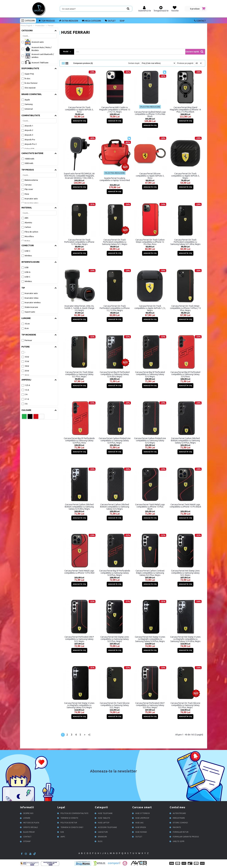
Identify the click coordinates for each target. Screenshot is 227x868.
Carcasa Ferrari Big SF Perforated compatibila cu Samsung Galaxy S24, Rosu (185, 374)
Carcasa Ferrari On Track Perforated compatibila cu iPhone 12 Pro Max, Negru (79, 242)
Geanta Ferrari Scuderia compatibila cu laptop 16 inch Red (115, 179)
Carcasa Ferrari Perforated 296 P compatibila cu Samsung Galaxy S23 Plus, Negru (150, 705)
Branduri (101, 837)
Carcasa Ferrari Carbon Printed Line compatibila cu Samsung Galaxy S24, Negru (150, 440)
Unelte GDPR (177, 841)
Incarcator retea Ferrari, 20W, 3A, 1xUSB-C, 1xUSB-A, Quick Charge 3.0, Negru (79, 308)
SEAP (122, 21)
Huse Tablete (103, 818)
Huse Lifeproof (141, 818)
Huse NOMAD (140, 832)
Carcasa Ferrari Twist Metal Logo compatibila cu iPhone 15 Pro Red (79, 572)
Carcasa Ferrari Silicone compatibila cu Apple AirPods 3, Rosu (150, 176)
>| (89, 734)
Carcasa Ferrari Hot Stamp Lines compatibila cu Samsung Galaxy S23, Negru (185, 573)
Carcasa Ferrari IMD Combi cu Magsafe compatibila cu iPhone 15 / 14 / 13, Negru (115, 109)
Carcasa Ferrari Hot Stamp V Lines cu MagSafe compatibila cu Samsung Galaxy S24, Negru (79, 705)
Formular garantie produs (185, 837)
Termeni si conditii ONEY (71, 827)
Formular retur (179, 832)
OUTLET (138, 837)
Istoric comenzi (179, 822)
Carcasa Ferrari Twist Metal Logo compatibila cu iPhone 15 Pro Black (185, 505)
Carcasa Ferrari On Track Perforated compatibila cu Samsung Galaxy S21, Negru (115, 242)
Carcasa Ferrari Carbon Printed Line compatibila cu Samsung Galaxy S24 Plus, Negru (115, 440)
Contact (26, 837)
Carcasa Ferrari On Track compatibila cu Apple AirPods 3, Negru (185, 176)
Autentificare (178, 813)
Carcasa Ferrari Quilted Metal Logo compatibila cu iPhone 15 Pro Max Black (150, 114)
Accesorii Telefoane (106, 827)
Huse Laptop (102, 822)
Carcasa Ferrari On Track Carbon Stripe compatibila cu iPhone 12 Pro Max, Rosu (150, 242)
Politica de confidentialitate (73, 813)
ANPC (62, 837)
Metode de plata (30, 822)
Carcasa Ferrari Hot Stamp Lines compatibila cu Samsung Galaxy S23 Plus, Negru (115, 639)
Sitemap (26, 841)
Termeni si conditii (68, 818)
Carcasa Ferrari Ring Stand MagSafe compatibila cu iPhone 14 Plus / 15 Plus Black (185, 109)
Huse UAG (138, 822)
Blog (99, 841)
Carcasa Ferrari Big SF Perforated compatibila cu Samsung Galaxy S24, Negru (150, 374)
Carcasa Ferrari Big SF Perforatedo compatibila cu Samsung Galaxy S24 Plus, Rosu (79, 440)
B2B (61, 832)
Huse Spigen (139, 827)
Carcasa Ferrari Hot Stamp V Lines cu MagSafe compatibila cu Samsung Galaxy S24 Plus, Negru (150, 639)
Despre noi (27, 813)
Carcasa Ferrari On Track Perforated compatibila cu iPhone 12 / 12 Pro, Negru (115, 308)
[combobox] (132, 52)
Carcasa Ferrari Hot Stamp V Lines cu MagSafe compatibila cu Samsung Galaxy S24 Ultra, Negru (185, 639)
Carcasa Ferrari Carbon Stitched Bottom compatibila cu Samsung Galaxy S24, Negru (115, 507)
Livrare (26, 818)
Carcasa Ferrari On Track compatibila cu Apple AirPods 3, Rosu (79, 109)
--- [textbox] (77, 52)
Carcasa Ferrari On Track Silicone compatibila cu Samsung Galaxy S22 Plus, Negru (185, 705)
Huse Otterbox (141, 813)
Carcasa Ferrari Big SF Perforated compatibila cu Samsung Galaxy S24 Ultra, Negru (115, 374)
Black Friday (28, 832)
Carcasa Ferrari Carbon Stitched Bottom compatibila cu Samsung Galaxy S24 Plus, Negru (185, 440)
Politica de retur (68, 822)
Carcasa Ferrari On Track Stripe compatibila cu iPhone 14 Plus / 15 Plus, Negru (185, 308)
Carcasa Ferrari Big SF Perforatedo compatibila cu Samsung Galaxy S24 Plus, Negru (115, 573)
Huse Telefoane (104, 813)
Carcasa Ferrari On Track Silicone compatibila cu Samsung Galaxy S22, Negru (115, 705)
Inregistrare (178, 818)
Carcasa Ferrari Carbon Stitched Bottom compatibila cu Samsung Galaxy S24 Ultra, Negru (79, 507)
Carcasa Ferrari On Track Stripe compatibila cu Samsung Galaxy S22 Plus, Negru (79, 374)
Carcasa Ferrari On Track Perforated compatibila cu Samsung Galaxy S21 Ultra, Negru (185, 242)
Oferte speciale (29, 827)
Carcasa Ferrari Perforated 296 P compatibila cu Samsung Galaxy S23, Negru (79, 639)
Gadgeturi (102, 832)
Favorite (176, 827)
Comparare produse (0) (84, 63)
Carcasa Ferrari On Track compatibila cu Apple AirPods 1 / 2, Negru (150, 308)
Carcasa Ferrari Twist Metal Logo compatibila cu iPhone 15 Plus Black (150, 507)
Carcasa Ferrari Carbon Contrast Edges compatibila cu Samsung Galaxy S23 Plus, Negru (150, 573)
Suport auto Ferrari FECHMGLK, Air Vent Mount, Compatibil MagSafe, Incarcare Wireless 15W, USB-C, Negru (79, 176)
